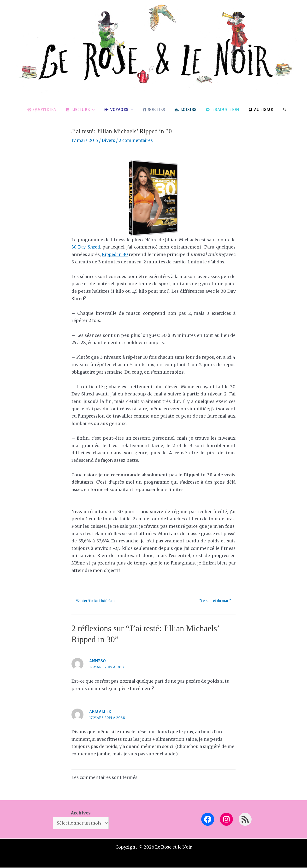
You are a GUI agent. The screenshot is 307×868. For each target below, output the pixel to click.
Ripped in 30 (118, 254)
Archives (81, 813)
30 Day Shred (86, 247)
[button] (276, 110)
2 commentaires (136, 140)
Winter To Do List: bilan (94, 601)
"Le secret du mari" (216, 601)
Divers (109, 140)
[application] (97, 110)
